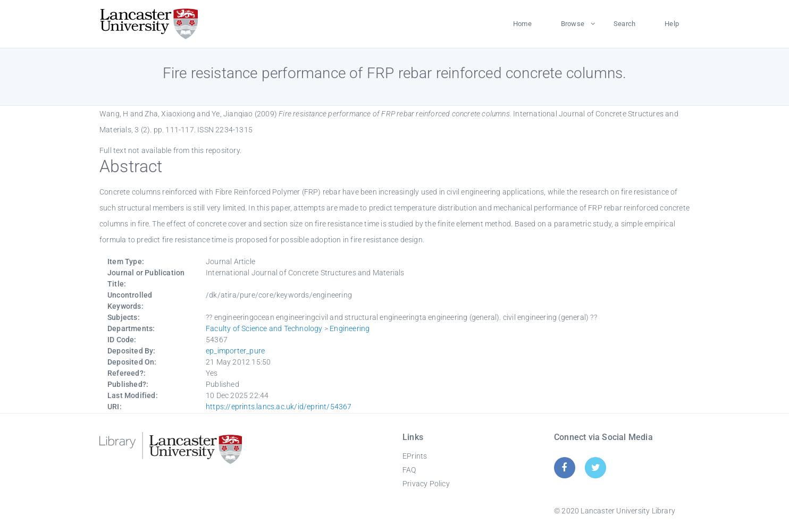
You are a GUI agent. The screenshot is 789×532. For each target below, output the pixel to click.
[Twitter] (596, 467)
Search (624, 24)
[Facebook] (564, 467)
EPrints (415, 456)
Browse (573, 24)
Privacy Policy (426, 484)
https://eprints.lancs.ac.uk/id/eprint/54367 (279, 407)
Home (522, 24)
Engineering (350, 328)
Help (672, 24)
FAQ (409, 470)
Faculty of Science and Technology (264, 328)
